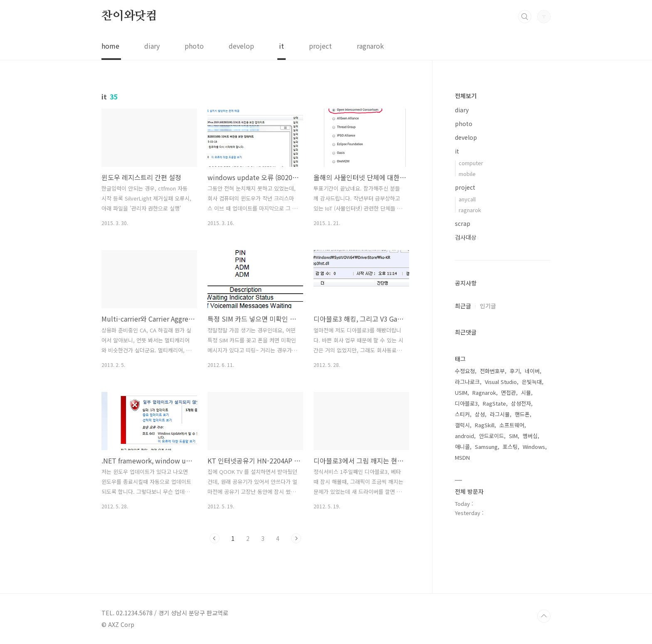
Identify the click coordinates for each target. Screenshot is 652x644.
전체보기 (466, 96)
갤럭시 (462, 425)
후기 (515, 371)
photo (194, 46)
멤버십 (530, 436)
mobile (467, 174)
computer (471, 163)
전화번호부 (492, 371)
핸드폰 (522, 414)
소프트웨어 (512, 425)
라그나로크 (467, 382)
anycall (467, 199)
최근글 (463, 306)
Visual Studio (501, 382)
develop (241, 46)
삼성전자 (521, 403)
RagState (494, 403)
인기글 (488, 306)
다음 (296, 538)
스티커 (462, 414)
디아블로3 (466, 403)
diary (152, 46)
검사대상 (466, 237)
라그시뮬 (500, 414)
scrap (463, 223)
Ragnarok (484, 393)
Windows (534, 447)
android (464, 436)
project (320, 46)
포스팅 (510, 447)
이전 (215, 538)
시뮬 (526, 393)
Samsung (486, 447)
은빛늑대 (532, 382)
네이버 (532, 371)
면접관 (509, 393)
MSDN (462, 457)
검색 (525, 17)
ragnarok (370, 46)
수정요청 (465, 371)
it (282, 46)
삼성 (480, 414)
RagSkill (485, 425)
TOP (544, 616)
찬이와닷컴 (129, 16)
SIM (513, 436)
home (110, 46)
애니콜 (462, 447)
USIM (461, 393)
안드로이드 (491, 436)
